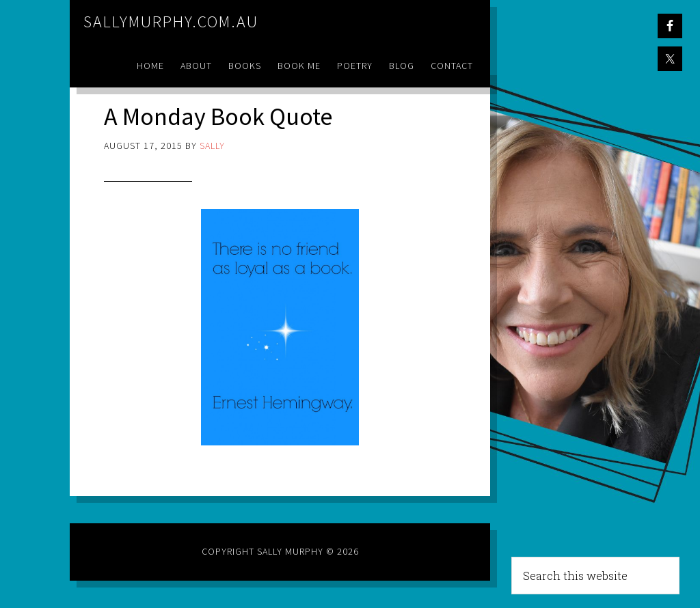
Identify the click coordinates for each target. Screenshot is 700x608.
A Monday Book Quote (218, 116)
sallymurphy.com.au (171, 22)
